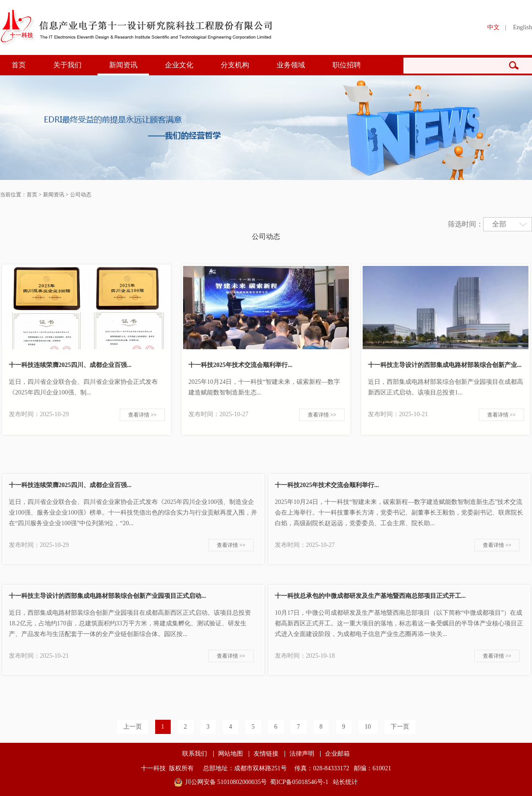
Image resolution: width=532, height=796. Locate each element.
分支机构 (235, 65)
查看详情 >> (143, 415)
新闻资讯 (123, 65)
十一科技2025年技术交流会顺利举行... (241, 365)
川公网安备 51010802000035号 (226, 782)
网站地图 (231, 754)
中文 (493, 27)
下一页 (400, 727)
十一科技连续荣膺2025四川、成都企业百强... (70, 365)
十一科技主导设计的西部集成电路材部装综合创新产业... (445, 365)
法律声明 (302, 754)
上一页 (133, 727)
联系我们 (195, 754)
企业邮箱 (337, 754)
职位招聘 (347, 65)
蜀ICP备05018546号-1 (299, 782)
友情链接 (266, 754)
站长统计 (345, 782)
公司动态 (81, 195)
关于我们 (67, 65)
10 (368, 727)
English (522, 27)
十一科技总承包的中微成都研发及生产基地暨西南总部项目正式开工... (370, 596)
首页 (19, 65)
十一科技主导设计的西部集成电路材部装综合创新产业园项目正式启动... (108, 596)
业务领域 (291, 65)
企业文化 (179, 65)
